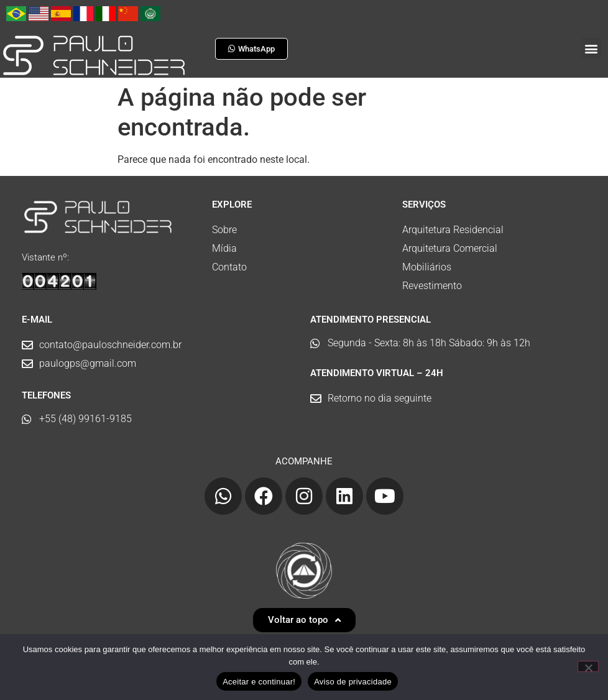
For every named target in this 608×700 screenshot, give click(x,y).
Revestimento (432, 286)
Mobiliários (427, 267)
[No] (588, 666)
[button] (592, 48)
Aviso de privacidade (353, 682)
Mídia (224, 248)
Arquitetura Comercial (450, 248)
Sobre (224, 230)
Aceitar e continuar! (259, 682)
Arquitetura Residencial (453, 230)
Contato (229, 267)
